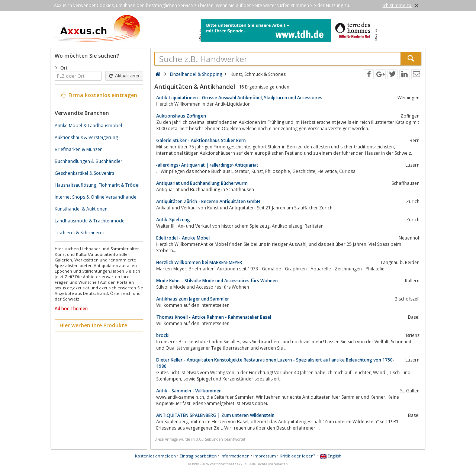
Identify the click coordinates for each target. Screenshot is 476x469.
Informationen (235, 456)
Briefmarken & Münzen (79, 149)
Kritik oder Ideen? (297, 456)
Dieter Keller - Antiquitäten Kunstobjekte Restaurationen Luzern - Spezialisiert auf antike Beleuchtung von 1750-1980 (275, 363)
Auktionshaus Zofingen (181, 116)
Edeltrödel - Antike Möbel (183, 238)
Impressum (265, 456)
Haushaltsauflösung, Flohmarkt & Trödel (97, 185)
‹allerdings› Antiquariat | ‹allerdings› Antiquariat (207, 165)
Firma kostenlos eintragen (98, 95)
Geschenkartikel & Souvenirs (84, 173)
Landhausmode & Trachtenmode (90, 221)
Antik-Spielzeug (173, 220)
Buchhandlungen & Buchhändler (89, 161)
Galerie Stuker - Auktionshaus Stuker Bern (201, 140)
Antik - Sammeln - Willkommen (189, 391)
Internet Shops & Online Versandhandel (96, 197)
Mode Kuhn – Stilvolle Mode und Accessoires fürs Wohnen (217, 281)
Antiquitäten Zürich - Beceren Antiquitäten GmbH (208, 201)
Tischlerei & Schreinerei (79, 233)
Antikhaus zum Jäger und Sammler (193, 299)
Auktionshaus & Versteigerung (86, 137)
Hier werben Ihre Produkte (93, 325)
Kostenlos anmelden (155, 456)
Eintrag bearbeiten (198, 456)
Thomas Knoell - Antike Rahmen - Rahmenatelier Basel (214, 317)
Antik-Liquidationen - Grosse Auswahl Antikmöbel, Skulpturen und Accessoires (239, 98)
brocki (163, 335)
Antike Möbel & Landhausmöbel (88, 126)
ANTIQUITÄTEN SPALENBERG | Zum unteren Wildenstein (215, 415)
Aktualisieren (124, 76)
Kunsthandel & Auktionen (81, 209)
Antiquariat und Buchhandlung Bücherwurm (202, 183)
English (331, 456)
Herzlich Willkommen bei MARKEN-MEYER (199, 262)
